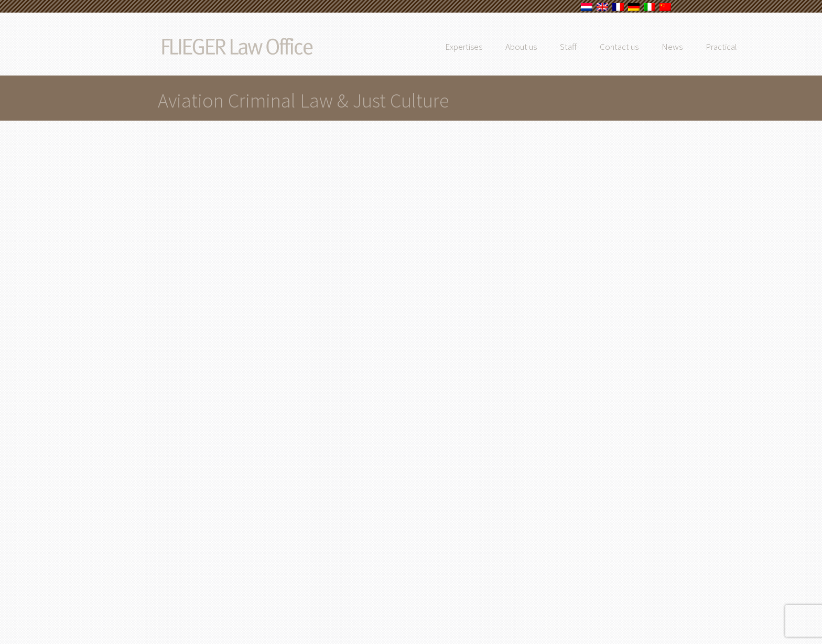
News (696, 47)
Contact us (643, 47)
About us (545, 47)
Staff (592, 47)
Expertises (487, 47)
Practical (745, 47)
